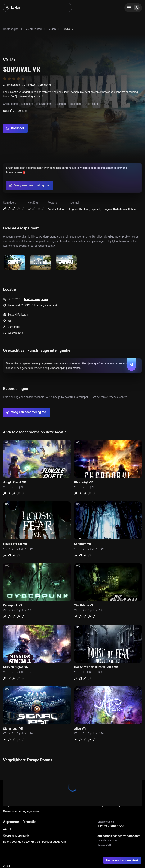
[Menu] (133, 8)
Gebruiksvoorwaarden (17, 836)
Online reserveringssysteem (21, 811)
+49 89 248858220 (111, 826)
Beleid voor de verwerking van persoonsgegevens (35, 842)
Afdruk (7, 829)
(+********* (14, 299)
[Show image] (15, 263)
